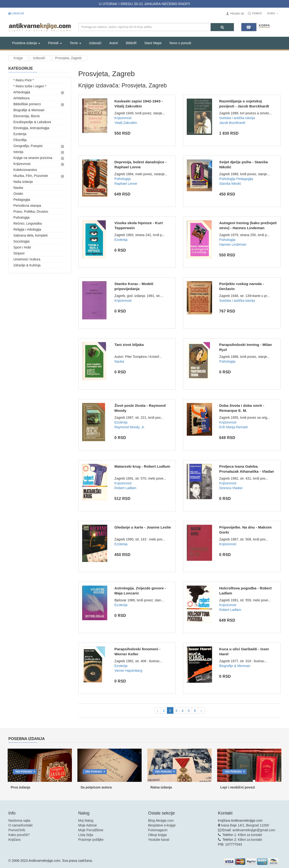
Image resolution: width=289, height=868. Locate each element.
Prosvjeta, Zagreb (68, 58)
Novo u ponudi (180, 43)
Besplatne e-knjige (162, 825)
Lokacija (16, 13)
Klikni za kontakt (250, 835)
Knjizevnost (22, 164)
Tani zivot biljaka (129, 345)
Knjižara (14, 840)
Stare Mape (153, 43)
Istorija (18, 152)
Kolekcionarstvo (25, 170)
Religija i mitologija (27, 229)
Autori (114, 43)
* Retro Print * (24, 80)
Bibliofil (131, 43)
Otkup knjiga (157, 835)
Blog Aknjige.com (161, 820)
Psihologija (21, 217)
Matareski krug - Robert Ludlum (142, 466)
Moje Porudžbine (91, 830)
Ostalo (18, 194)
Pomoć (257, 13)
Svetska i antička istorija (237, 118)
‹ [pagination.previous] (158, 711)
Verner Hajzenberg (128, 671)
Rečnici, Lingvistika (28, 223)
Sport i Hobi (22, 247)
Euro (273, 13)
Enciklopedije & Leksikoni (32, 122)
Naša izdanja (23, 182)
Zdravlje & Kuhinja (27, 265)
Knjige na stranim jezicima (33, 158)
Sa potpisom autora (96, 787)
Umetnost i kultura (27, 259)
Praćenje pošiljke (91, 840)
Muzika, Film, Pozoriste (31, 176)
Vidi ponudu (24, 772)
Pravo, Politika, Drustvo (31, 212)
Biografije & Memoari (29, 110)
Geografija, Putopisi (28, 146)
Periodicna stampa (27, 206)
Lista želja (86, 835)
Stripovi (19, 253)
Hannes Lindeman (233, 244)
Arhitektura (21, 98)
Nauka (18, 188)
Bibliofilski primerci (27, 104)
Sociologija (21, 241)
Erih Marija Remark (234, 427)
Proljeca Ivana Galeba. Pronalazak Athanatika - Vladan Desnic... (247, 471)
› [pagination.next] (201, 711)
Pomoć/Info (17, 830)
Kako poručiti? (19, 835)
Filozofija (20, 140)
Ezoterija (20, 134)
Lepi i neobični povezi (238, 787)
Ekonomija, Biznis (27, 116)
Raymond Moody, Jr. (130, 427)
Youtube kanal (159, 840)
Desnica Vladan (231, 488)
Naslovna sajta (19, 820)
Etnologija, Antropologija (31, 128)
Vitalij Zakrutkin (126, 123)
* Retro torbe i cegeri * (30, 86)
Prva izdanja (21, 787)
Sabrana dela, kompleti (30, 235)
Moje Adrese (88, 825)
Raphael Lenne (126, 184)
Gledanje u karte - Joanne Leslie (143, 527)
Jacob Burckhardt (232, 123)
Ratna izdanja (161, 787)
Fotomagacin (158, 830)
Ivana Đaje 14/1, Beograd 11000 (245, 825)
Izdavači (95, 43)
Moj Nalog (86, 820)
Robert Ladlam (125, 488)
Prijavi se (237, 14)
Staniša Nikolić (230, 184)
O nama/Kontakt (20, 825)
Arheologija (22, 92)
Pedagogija (22, 200)
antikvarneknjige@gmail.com (254, 830)
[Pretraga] (222, 27)
